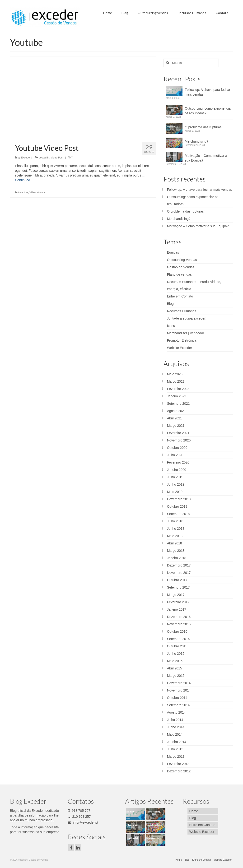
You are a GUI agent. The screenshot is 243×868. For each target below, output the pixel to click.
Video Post (57, 158)
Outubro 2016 (177, 631)
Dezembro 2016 (179, 617)
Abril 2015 (175, 668)
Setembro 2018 (178, 514)
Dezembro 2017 (179, 565)
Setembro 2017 (178, 587)
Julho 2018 (175, 521)
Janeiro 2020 (177, 470)
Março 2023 (176, 381)
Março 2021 (176, 426)
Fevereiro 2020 (178, 462)
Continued (23, 180)
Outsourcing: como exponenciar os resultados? (208, 111)
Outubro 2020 (177, 448)
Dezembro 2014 (179, 683)
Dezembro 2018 (179, 499)
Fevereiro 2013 (178, 764)
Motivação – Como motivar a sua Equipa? (206, 158)
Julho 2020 (175, 455)
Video (32, 193)
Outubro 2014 (177, 698)
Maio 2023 (175, 374)
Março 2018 (176, 551)
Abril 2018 (175, 543)
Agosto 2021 (176, 411)
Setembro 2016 (178, 639)
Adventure (23, 193)
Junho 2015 (176, 654)
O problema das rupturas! (204, 127)
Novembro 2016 (179, 624)
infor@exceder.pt (83, 822)
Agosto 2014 (176, 712)
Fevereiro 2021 (178, 433)
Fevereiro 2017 (178, 602)
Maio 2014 (175, 734)
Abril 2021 (175, 418)
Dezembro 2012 (179, 771)
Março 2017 (176, 595)
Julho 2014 (175, 720)
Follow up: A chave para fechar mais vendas (208, 92)
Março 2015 (176, 676)
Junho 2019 (176, 484)
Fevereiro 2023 (178, 389)
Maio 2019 (175, 492)
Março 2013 (176, 757)
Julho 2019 (175, 477)
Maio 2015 (175, 661)
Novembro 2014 (179, 690)
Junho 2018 (176, 529)
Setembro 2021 (178, 404)
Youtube (41, 193)
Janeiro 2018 (177, 558)
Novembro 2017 (179, 573)
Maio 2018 (175, 536)
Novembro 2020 (179, 440)
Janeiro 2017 (177, 609)
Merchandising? (197, 141)
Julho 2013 (175, 749)
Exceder (26, 158)
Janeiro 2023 (177, 396)
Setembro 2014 (178, 705)
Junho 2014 (176, 727)
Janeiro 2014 (177, 742)
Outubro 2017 (177, 580)
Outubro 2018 (177, 506)
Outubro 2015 (177, 646)
